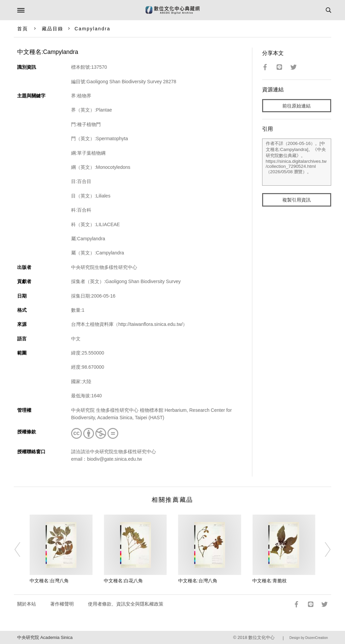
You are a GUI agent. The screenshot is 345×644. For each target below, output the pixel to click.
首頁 (23, 29)
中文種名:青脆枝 (270, 581)
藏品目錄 (53, 29)
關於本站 (27, 604)
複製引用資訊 (296, 200)
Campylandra (92, 29)
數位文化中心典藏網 (172, 10)
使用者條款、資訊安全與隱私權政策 (126, 604)
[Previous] (22, 549)
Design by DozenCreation (309, 638)
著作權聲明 (62, 604)
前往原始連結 (296, 106)
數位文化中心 (261, 637)
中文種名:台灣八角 (49, 581)
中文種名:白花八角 (123, 581)
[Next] (323, 549)
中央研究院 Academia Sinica (45, 637)
